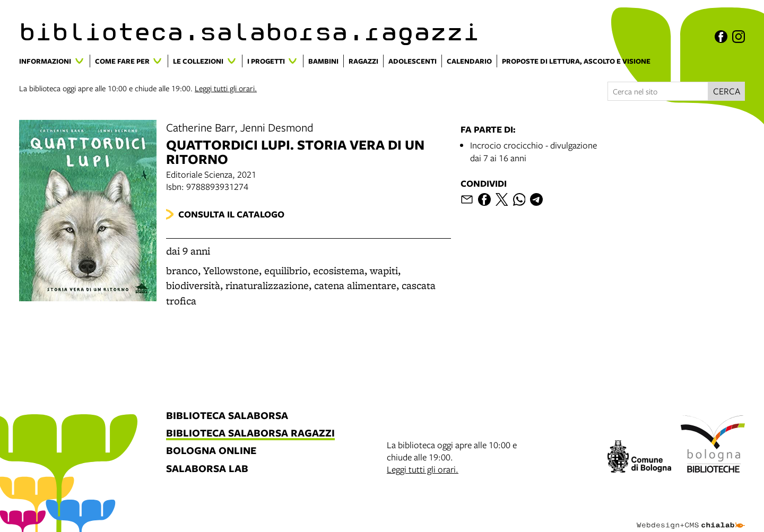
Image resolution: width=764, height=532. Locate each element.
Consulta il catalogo (231, 214)
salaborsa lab (207, 469)
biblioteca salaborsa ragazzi (250, 434)
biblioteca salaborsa (227, 416)
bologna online (211, 451)
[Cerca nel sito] (658, 91)
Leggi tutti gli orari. (226, 88)
